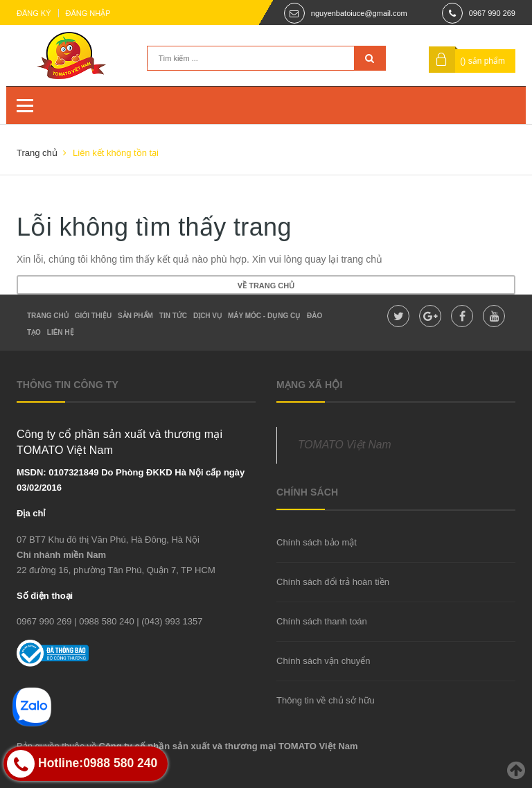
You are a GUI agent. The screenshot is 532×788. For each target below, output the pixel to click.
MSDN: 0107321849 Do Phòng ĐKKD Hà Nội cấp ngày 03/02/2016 (131, 480)
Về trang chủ (266, 286)
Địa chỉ (31, 513)
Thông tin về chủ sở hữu (326, 700)
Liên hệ (61, 332)
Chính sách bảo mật (317, 542)
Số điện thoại (45, 596)
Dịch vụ (207, 316)
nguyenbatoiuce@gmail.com (359, 13)
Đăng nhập (88, 13)
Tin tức (173, 316)
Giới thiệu (93, 316)
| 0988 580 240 (104, 621)
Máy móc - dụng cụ (264, 316)
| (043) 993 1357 (169, 621)
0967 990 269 (492, 13)
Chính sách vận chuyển (323, 661)
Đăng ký (34, 13)
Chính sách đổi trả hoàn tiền (333, 582)
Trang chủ (48, 316)
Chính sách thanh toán (322, 621)
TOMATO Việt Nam (345, 445)
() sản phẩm (482, 61)
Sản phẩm (135, 316)
